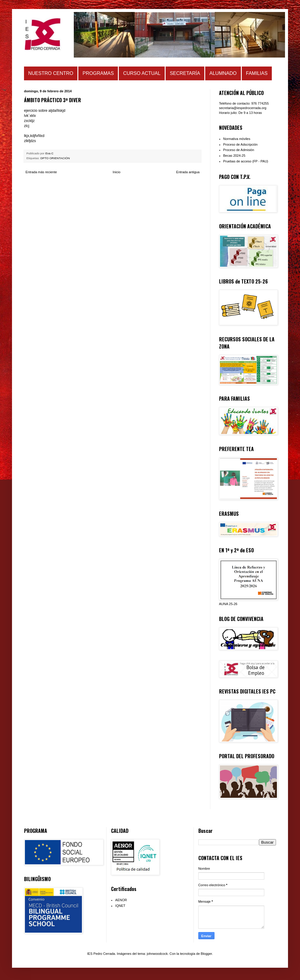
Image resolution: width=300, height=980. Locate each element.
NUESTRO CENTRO (51, 73)
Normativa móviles (237, 139)
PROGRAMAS (98, 73)
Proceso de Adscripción (240, 144)
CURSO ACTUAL (142, 73)
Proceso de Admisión (239, 150)
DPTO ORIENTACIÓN (55, 158)
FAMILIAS (257, 73)
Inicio (117, 172)
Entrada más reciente (41, 172)
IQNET (120, 906)
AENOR (121, 900)
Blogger (206, 954)
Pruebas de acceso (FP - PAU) (246, 161)
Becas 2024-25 (234, 156)
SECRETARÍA (185, 73)
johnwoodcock (157, 954)
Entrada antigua (188, 172)
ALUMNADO (223, 73)
